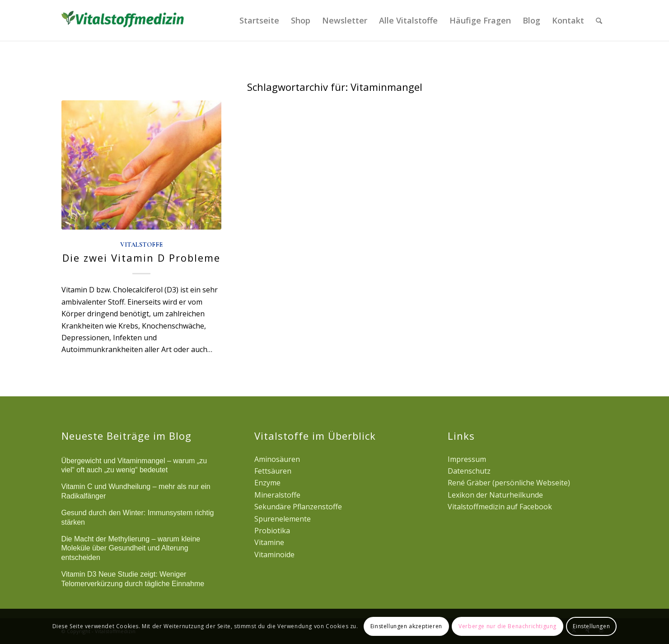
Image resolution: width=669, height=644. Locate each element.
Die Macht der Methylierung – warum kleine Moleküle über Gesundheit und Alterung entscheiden (131, 548)
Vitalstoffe (141, 245)
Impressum (467, 459)
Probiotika (272, 531)
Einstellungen (591, 626)
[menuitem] (259, 20)
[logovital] (124, 20)
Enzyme (267, 483)
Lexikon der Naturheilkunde (495, 495)
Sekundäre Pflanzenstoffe (298, 507)
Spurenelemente (283, 519)
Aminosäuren (277, 459)
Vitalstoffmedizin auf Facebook (500, 507)
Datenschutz (469, 471)
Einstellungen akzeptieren (406, 626)
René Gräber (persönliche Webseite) (509, 483)
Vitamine (269, 542)
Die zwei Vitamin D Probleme (141, 258)
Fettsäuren (273, 471)
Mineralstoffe (277, 495)
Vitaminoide (274, 555)
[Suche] (599, 20)
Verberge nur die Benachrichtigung (508, 626)
